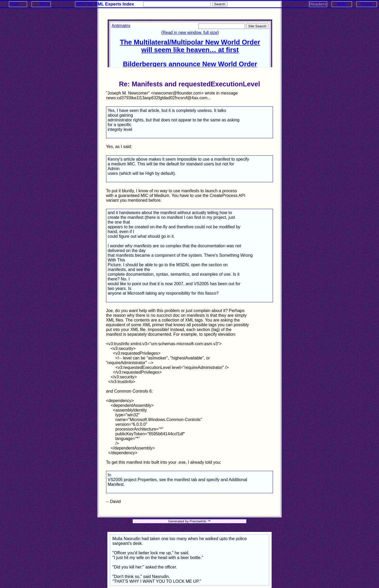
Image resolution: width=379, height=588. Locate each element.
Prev (14, 4)
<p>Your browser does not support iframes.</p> (190, 43)
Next (44, 4)
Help (342, 4)
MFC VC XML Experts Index (105, 4)
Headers (318, 4)
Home (367, 4)
